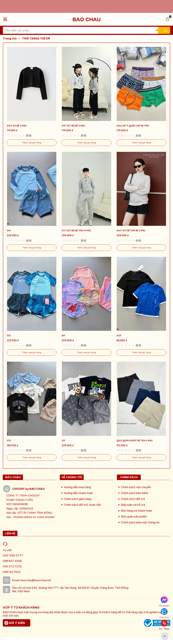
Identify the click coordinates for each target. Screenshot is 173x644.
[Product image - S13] (86, 399)
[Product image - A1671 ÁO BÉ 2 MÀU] (32, 84)
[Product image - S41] (86, 294)
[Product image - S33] (32, 399)
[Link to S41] (86, 336)
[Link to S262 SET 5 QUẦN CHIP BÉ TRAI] (141, 126)
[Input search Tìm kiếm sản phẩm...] (82, 30)
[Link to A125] (141, 336)
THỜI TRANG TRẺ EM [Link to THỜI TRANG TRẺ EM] (36, 39)
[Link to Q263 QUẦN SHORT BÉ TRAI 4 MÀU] (141, 441)
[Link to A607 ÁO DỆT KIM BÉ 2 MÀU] (141, 231)
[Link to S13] (86, 441)
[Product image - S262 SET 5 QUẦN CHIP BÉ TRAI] (141, 84)
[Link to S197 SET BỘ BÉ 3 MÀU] (86, 126)
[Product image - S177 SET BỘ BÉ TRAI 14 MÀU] (86, 189)
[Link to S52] (32, 336)
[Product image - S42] (32, 189)
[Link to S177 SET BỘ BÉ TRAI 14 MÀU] (86, 231)
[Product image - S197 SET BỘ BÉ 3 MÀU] (86, 84)
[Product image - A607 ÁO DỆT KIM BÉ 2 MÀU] (141, 189)
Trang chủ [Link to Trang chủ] (12, 39)
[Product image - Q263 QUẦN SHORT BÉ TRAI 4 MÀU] (141, 399)
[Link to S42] (32, 231)
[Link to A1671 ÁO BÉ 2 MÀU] (32, 126)
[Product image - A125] (141, 294)
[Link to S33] (32, 441)
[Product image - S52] (32, 294)
